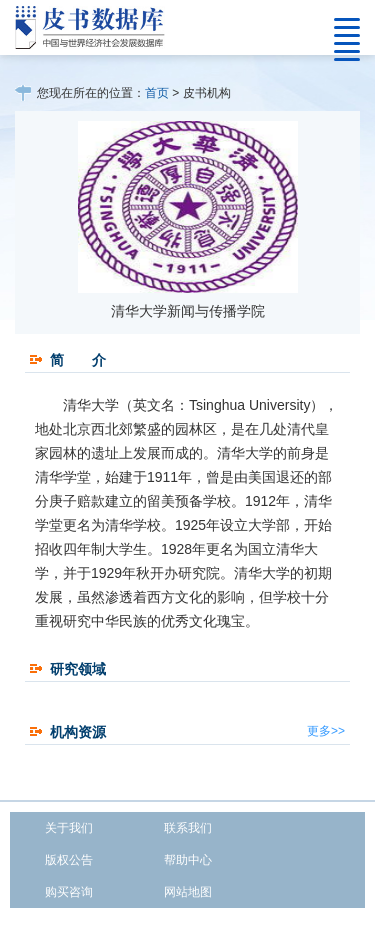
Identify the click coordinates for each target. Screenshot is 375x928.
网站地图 (188, 892)
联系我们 (188, 828)
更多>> (326, 731)
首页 (157, 93)
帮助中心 (188, 860)
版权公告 (69, 860)
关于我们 (69, 828)
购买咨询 (69, 892)
